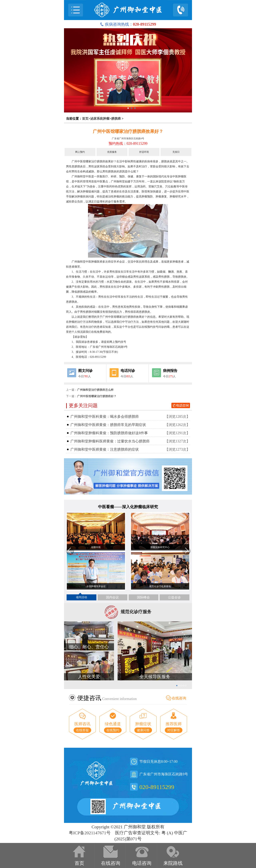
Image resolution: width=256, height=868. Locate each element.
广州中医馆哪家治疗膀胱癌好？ (97, 396)
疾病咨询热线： (128, 24)
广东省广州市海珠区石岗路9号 (128, 139)
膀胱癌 (116, 119)
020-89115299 (157, 787)
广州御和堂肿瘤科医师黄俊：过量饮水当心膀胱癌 (110, 441)
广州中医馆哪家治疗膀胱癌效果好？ (128, 131)
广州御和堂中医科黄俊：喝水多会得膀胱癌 (105, 417)
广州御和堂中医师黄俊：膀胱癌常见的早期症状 (108, 425)
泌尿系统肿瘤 (100, 119)
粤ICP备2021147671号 (90, 833)
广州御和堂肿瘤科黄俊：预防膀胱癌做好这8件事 (109, 433)
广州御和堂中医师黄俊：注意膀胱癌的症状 (105, 449)
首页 (85, 119)
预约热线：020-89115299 (128, 144)
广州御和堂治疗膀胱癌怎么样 (95, 390)
